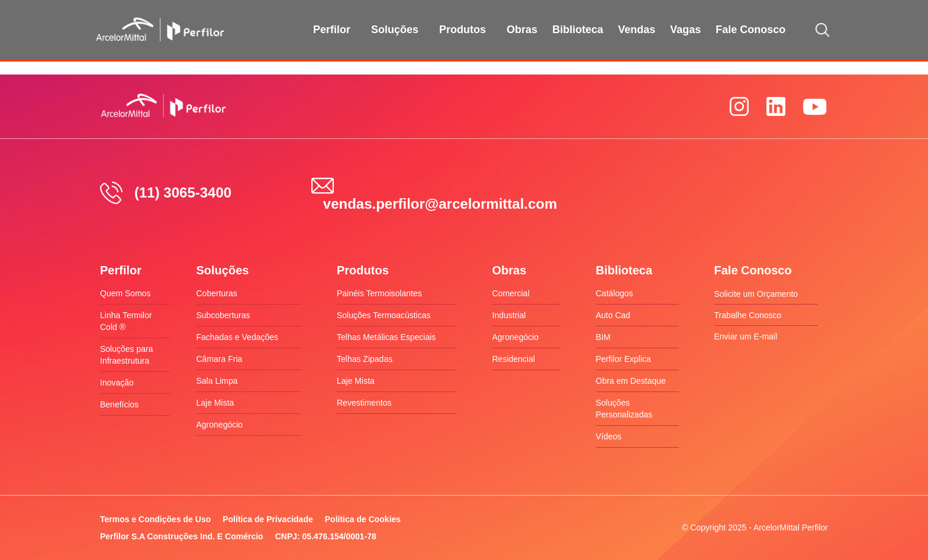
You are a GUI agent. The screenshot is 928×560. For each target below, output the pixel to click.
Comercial (511, 293)
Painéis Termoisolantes (379, 293)
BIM (603, 337)
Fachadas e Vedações (238, 337)
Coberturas (217, 293)
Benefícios (119, 404)
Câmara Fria (220, 359)
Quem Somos (125, 293)
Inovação (117, 383)
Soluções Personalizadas (624, 409)
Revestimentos (364, 403)
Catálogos (615, 293)
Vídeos (609, 436)
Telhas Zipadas (365, 359)
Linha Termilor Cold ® (126, 321)
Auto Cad (613, 315)
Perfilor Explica (623, 359)
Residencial (514, 359)
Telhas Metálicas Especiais (386, 337)
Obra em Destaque (631, 381)
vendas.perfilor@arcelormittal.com (440, 204)
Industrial (509, 315)
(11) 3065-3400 (183, 192)
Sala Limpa (217, 381)
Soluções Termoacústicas (384, 315)
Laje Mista (215, 403)
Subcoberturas (223, 315)
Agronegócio (220, 425)
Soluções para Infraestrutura (127, 355)
